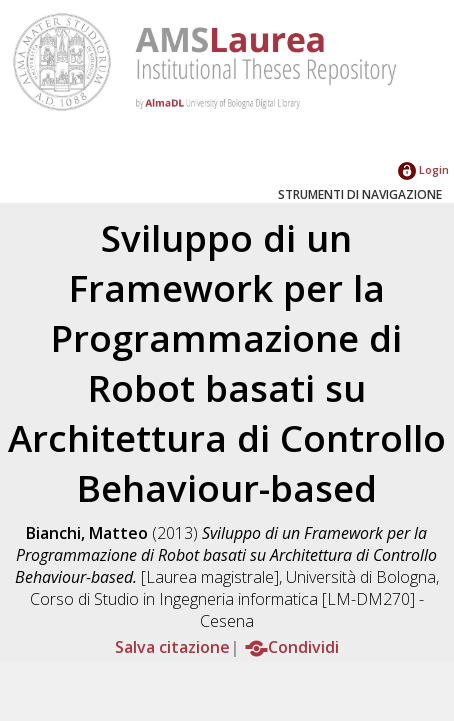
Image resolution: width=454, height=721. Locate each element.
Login (423, 169)
